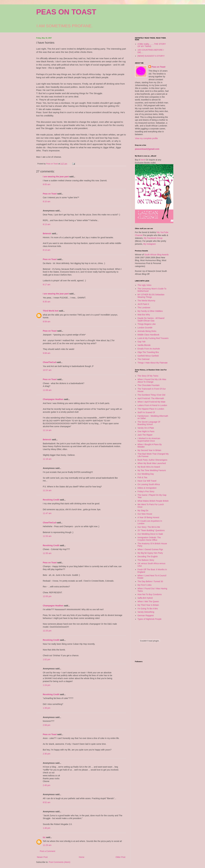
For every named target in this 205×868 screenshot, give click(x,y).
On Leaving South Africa (149, 484)
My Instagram (150, 244)
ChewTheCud (49, 362)
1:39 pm (47, 708)
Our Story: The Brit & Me (149, 527)
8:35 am (47, 302)
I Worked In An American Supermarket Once (149, 440)
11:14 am (47, 430)
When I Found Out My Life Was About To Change (152, 381)
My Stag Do (143, 510)
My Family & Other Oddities (150, 311)
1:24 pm (47, 685)
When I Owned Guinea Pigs (150, 549)
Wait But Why (144, 315)
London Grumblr (145, 328)
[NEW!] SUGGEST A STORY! (151, 56)
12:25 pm (47, 631)
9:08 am (47, 353)
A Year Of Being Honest (148, 517)
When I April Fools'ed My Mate (151, 402)
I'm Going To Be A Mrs (148, 609)
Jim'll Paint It (143, 304)
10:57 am (47, 370)
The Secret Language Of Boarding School (149, 423)
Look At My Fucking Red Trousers (153, 338)
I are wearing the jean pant (56, 177)
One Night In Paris (146, 431)
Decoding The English (148, 556)
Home (82, 857)
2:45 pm (47, 785)
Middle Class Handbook (148, 335)
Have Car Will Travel (147, 481)
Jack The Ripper (145, 435)
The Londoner (144, 308)
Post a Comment (48, 851)
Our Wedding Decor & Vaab (150, 534)
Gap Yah (141, 342)
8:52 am (47, 802)
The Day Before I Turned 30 (150, 581)
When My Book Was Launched (152, 463)
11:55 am (47, 553)
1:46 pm (47, 828)
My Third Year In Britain (148, 605)
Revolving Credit (51, 500)
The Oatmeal (143, 359)
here (143, 160)
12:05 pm (47, 596)
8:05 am (47, 184)
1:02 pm (47, 659)
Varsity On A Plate (146, 428)
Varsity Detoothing (146, 612)
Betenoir (47, 233)
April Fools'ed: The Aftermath (151, 398)
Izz (44, 837)
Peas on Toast (50, 194)
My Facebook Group (153, 238)
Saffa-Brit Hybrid (145, 598)
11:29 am (47, 845)
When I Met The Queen (148, 601)
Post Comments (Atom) (59, 862)
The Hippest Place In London (151, 409)
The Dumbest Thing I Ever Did (151, 395)
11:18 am (47, 459)
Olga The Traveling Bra (148, 352)
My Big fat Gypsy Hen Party (150, 553)
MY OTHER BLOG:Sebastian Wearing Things (151, 296)
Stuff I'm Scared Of (146, 412)
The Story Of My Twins (148, 376)
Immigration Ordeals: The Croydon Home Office (149, 539)
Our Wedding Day (146, 474)
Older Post (120, 857)
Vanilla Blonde (144, 345)
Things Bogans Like (147, 324)
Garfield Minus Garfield (148, 356)
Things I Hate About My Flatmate (153, 363)
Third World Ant (51, 311)
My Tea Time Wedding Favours (152, 470)
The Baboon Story (146, 560)
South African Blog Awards (156, 255)
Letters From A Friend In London (152, 405)
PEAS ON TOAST (66, 12)
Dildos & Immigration (147, 488)
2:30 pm (47, 754)
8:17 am (47, 285)
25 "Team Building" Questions (151, 530)
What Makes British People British (153, 501)
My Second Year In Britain (149, 450)
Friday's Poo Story (146, 491)
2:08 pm (47, 725)
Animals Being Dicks (147, 331)
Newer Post (42, 857)
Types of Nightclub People (150, 619)
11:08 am (47, 390)
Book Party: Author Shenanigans (152, 460)
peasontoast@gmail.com (147, 149)
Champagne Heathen (53, 399)
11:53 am (47, 536)
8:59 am (47, 322)
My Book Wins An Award (149, 467)
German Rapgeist (146, 615)
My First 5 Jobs (145, 585)
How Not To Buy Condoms (150, 594)
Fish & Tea (142, 477)
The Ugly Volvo (144, 285)
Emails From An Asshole (149, 349)
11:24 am (47, 490)
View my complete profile (146, 138)
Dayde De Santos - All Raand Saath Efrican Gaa (151, 319)
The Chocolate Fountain (148, 385)
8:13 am (47, 224)
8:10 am (47, 201)
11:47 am (47, 513)
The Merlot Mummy (146, 301)
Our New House (145, 514)
